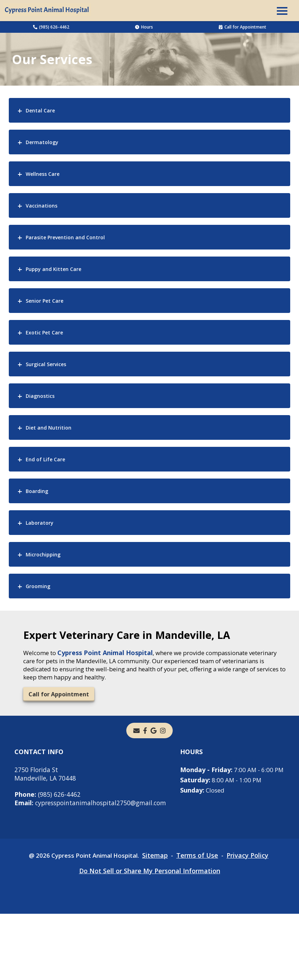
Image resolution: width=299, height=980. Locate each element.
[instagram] (163, 734)
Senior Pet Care (44, 301)
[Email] (136, 734)
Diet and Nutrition (49, 428)
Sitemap (158, 922)
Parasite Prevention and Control (65, 237)
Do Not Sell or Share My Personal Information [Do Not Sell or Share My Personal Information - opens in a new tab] (150, 937)
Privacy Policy (253, 922)
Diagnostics (40, 396)
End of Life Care (45, 459)
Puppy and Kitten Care (53, 269)
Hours (144, 27)
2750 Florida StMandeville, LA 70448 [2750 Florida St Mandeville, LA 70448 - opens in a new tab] (46, 777)
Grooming (38, 586)
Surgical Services (46, 364)
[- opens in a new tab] (145, 734)
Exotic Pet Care (44, 332)
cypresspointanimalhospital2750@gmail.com (93, 806)
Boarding (37, 491)
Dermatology (42, 142)
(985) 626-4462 (51, 27)
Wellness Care (43, 174)
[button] (282, 11)
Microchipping (43, 554)
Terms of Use (201, 922)
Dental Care (40, 110)
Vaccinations (42, 206)
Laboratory (40, 523)
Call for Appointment (243, 27)
